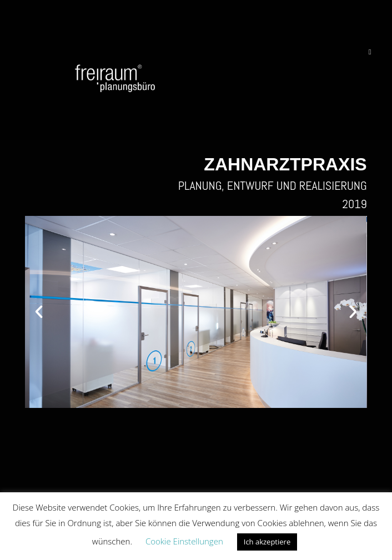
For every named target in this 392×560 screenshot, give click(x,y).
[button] (39, 312)
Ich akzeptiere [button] (267, 542)
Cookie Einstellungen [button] (184, 541)
